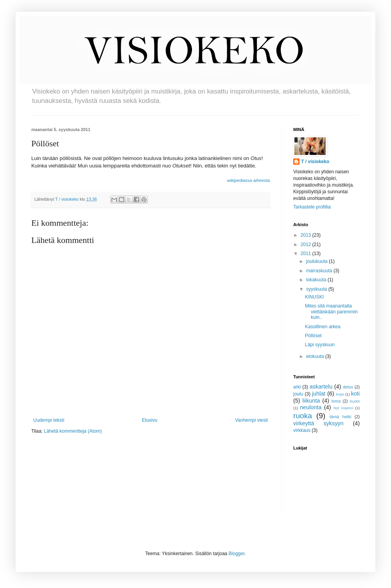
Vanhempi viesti (251, 420)
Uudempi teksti (49, 420)
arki (297, 387)
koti (355, 394)
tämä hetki (340, 417)
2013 (307, 235)
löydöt (355, 401)
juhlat (319, 394)
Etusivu (150, 420)
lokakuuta (317, 280)
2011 (307, 254)
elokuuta (316, 356)
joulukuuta (317, 261)
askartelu (321, 387)
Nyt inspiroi (343, 408)
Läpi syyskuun (320, 345)
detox (348, 387)
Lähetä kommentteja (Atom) (73, 431)
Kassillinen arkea (323, 327)
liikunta (311, 401)
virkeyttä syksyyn (318, 423)
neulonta (311, 407)
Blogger (237, 554)
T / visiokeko (315, 162)
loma (336, 401)
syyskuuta (317, 289)
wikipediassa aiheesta (248, 180)
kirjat (340, 394)
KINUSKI (314, 297)
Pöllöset (313, 336)
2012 (307, 245)
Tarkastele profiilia (312, 207)
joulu (298, 394)
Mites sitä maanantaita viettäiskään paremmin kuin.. (331, 312)
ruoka (303, 416)
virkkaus (302, 430)
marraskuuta (320, 271)
